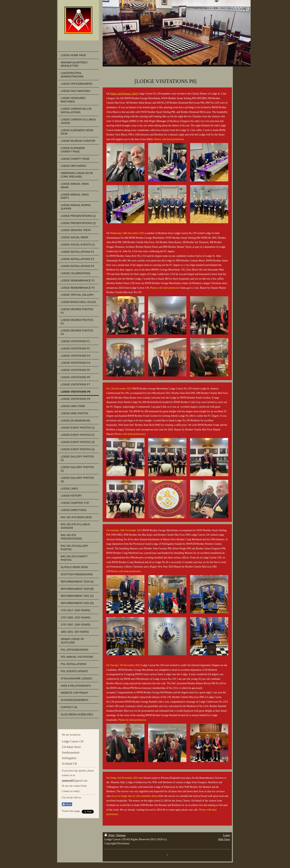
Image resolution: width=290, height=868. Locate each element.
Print (110, 835)
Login (227, 835)
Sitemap (121, 835)
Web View (224, 839)
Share (67, 804)
